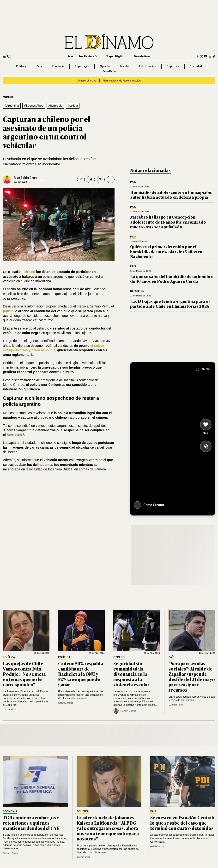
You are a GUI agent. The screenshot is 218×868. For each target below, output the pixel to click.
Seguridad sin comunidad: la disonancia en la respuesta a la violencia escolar (131, 674)
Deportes (173, 66)
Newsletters (142, 56)
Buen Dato (109, 71)
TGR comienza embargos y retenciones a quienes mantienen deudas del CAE (31, 823)
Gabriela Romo (66, 703)
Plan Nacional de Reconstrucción (122, 81)
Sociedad (196, 66)
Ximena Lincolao (87, 81)
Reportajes (82, 66)
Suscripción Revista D (82, 56)
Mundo (124, 66)
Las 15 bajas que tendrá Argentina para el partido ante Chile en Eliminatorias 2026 (170, 304)
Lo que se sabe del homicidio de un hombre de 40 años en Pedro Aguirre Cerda (172, 279)
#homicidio (56, 106)
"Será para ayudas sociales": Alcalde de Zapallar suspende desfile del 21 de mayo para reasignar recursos (192, 677)
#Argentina (12, 106)
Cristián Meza (10, 710)
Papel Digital (115, 56)
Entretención (148, 66)
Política (21, 66)
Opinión (105, 66)
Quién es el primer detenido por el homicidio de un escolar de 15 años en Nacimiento (166, 251)
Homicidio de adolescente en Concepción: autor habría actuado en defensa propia (171, 194)
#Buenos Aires (34, 106)
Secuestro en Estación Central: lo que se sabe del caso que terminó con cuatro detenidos (182, 823)
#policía (73, 106)
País (39, 66)
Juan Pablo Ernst (26, 178)
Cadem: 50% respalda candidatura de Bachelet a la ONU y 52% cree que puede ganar (81, 674)
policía (8, 311)
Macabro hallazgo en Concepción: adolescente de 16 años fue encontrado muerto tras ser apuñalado (168, 222)
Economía (58, 66)
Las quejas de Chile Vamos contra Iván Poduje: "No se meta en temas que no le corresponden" (24, 674)
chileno (30, 272)
